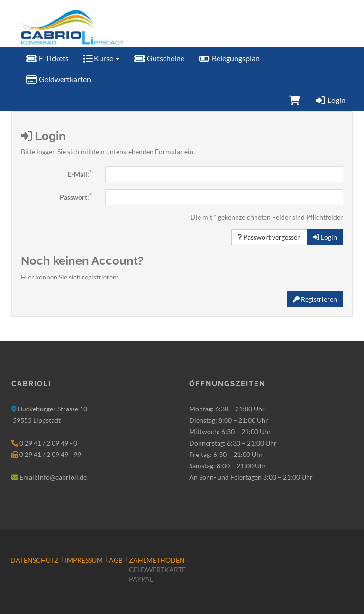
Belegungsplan (229, 58)
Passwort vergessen (269, 237)
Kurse (101, 58)
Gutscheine (159, 58)
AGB (116, 560)
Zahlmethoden (157, 560)
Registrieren (315, 299)
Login (330, 100)
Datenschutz (35, 560)
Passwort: (75, 197)
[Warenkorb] (295, 100)
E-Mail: (79, 174)
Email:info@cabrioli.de (53, 477)
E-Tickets (47, 58)
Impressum (84, 560)
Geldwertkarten (58, 79)
